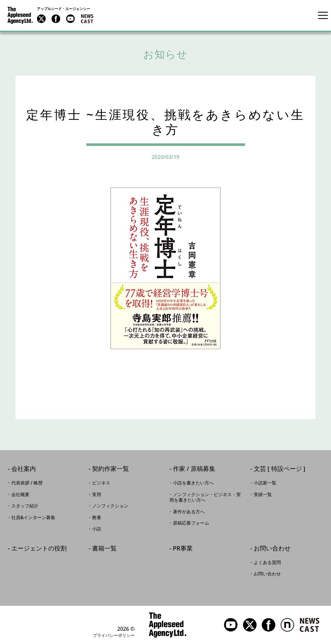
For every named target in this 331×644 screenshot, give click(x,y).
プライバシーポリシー (114, 635)
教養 (97, 517)
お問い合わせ (272, 549)
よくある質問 (267, 562)
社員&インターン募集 (33, 517)
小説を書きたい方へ (193, 483)
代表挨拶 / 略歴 (27, 483)
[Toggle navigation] (323, 15)
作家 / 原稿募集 (194, 469)
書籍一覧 (104, 549)
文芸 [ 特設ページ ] (280, 469)
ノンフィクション (110, 506)
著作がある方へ (189, 512)
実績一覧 (263, 494)
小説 (97, 529)
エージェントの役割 (39, 549)
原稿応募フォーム (191, 523)
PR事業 (183, 549)
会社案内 (24, 469)
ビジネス (101, 483)
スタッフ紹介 (25, 506)
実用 (97, 494)
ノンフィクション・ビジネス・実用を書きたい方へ (205, 497)
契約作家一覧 (111, 469)
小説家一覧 (265, 483)
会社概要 (20, 494)
